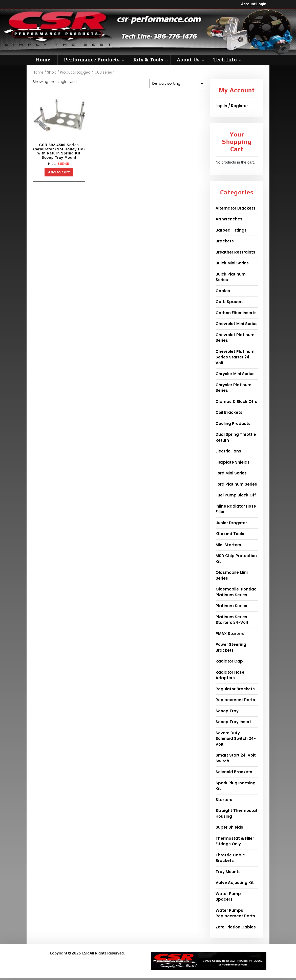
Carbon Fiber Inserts (236, 313)
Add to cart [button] (59, 172)
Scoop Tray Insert (233, 722)
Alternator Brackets (236, 208)
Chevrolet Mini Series (237, 324)
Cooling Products (233, 424)
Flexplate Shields (233, 462)
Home (43, 60)
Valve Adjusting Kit (235, 883)
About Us (188, 60)
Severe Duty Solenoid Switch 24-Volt (236, 739)
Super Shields (229, 827)
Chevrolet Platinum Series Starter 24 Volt (235, 357)
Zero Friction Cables (236, 927)
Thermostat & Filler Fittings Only (235, 841)
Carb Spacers (230, 302)
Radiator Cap (229, 661)
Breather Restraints (235, 252)
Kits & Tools (148, 60)
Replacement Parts (235, 700)
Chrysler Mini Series (235, 374)
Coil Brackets (229, 412)
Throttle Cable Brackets (230, 858)
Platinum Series (231, 606)
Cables (223, 291)
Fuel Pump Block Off (236, 495)
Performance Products (92, 60)
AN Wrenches (229, 219)
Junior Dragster (231, 523)
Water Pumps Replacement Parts (235, 913)
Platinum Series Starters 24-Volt (232, 620)
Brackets (225, 241)
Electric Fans (228, 451)
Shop (52, 72)
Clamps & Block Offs (236, 402)
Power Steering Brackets (231, 647)
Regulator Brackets (235, 689)
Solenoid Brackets (234, 772)
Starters (224, 800)
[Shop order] (177, 84)
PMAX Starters (230, 634)
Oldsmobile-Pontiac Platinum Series (236, 592)
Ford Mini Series (231, 473)
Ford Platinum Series (236, 484)
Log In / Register (232, 106)
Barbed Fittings (231, 230)
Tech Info (225, 60)
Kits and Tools (230, 534)
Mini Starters (228, 545)
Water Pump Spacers (228, 897)
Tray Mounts (228, 872)
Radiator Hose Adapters (230, 675)
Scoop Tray (227, 711)
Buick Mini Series (232, 263)
